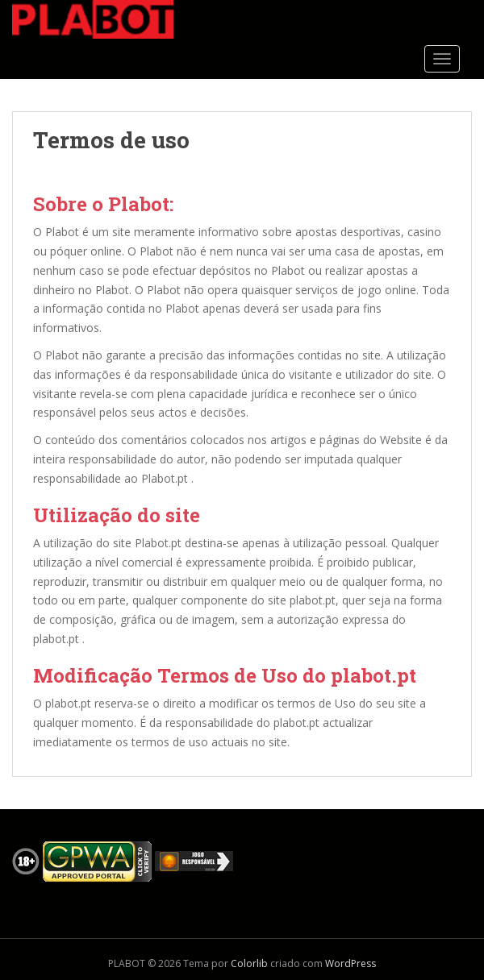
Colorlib (249, 963)
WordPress (350, 963)
